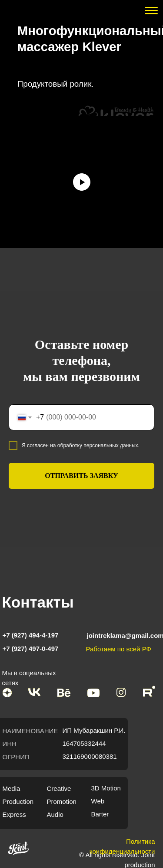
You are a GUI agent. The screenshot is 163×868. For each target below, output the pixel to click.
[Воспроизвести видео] (82, 182)
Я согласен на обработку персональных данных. (81, 445)
